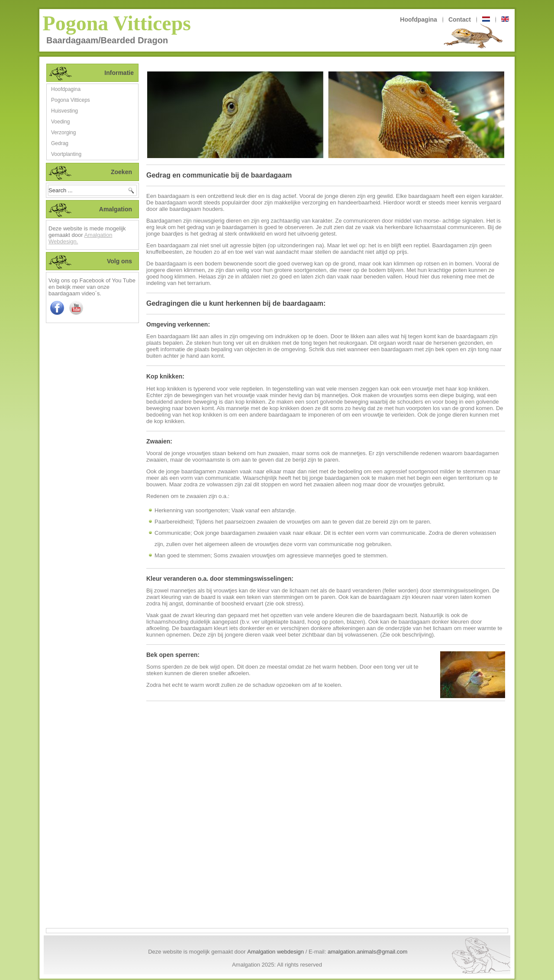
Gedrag (60, 143)
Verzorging (63, 133)
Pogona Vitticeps (117, 23)
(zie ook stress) (284, 603)
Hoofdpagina (419, 19)
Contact (460, 19)
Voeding (60, 122)
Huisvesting (64, 111)
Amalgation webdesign (275, 952)
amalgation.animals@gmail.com (367, 952)
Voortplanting (66, 154)
